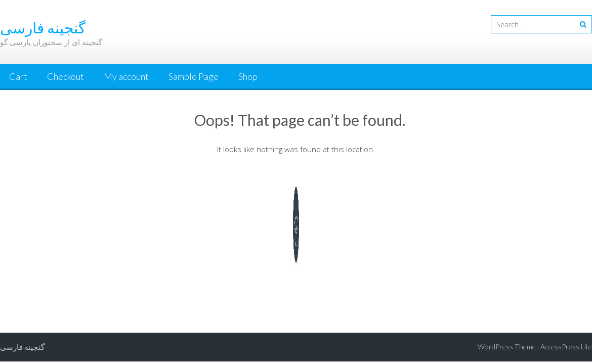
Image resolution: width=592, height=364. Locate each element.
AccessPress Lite (566, 347)
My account (126, 76)
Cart (18, 76)
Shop (248, 76)
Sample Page (194, 76)
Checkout (66, 76)
